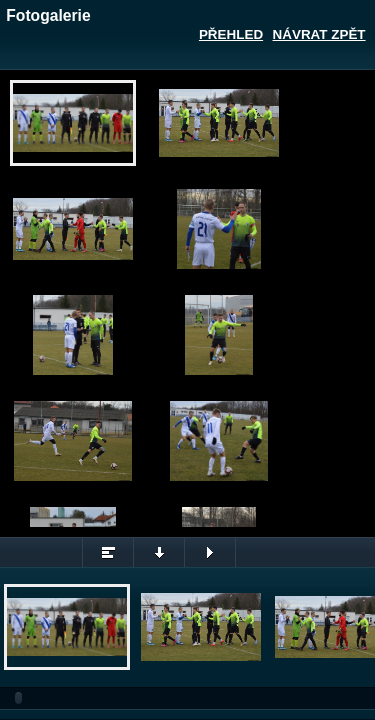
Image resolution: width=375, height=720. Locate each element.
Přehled (231, 34)
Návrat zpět (319, 34)
